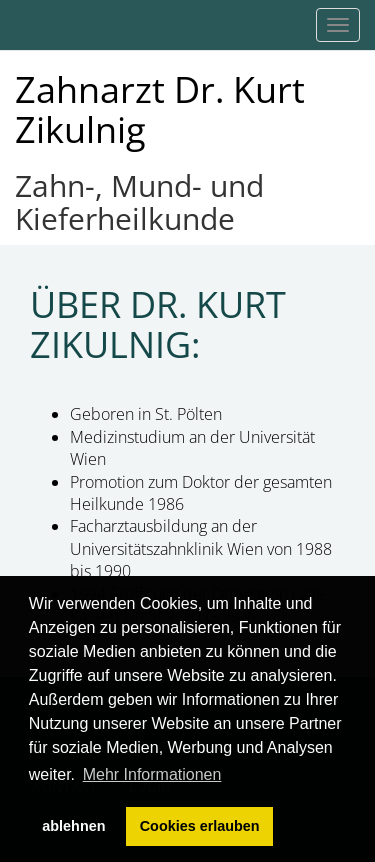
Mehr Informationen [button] (152, 774)
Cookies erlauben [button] (200, 826)
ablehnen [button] (73, 826)
